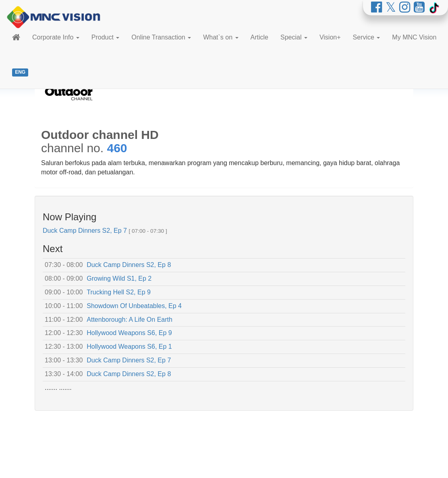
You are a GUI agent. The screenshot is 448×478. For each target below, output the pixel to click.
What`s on (221, 37)
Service (367, 37)
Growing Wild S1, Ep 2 (119, 278)
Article (259, 37)
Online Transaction (161, 37)
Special (294, 37)
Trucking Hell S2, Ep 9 (119, 292)
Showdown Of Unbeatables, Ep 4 (134, 306)
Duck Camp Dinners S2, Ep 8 (129, 265)
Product (106, 37)
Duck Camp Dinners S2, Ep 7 (85, 231)
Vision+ (330, 37)
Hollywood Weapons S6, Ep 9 (129, 333)
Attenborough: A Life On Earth (130, 320)
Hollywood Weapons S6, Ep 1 (129, 347)
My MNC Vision (414, 37)
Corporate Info (56, 37)
